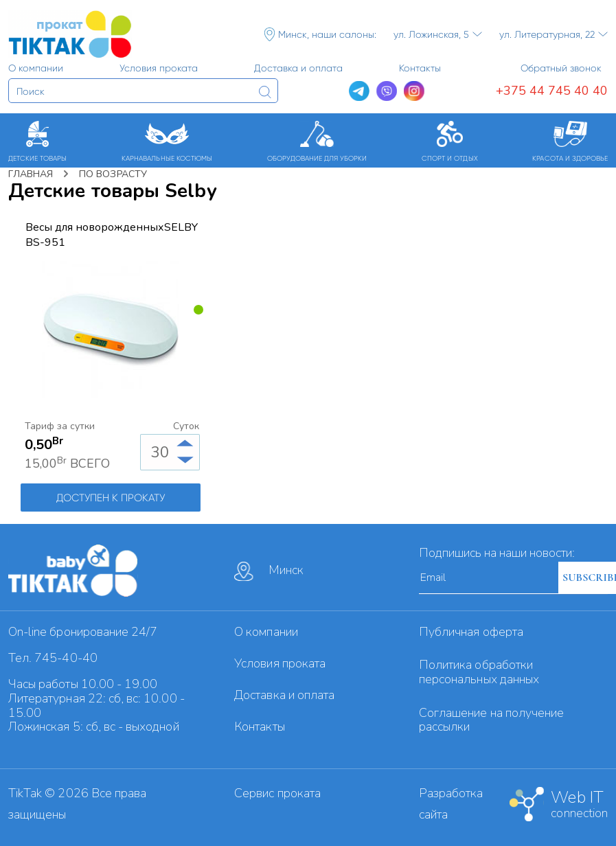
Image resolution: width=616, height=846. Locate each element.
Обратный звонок (561, 68)
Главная (31, 174)
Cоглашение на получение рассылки (491, 720)
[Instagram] (414, 91)
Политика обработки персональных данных (479, 672)
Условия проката (280, 663)
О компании (266, 632)
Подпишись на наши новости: (497, 553)
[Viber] (387, 91)
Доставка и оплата (284, 695)
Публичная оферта (471, 632)
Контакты (259, 727)
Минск (269, 571)
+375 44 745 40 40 (552, 91)
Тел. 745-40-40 (53, 658)
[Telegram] (359, 91)
